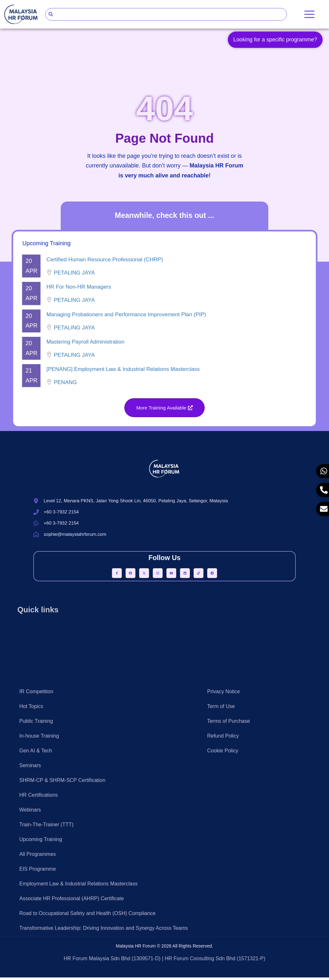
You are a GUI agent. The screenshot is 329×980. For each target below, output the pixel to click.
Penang (65, 385)
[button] (164, 410)
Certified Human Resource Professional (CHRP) (105, 262)
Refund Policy (223, 866)
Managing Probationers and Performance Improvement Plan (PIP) (126, 317)
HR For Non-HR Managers (79, 290)
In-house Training (39, 866)
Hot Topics (31, 837)
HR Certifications (39, 926)
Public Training (36, 852)
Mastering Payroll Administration (85, 344)
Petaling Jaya (74, 275)
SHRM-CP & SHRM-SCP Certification (62, 911)
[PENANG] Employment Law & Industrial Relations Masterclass (123, 372)
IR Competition (36, 822)
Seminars (30, 896)
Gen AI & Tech (36, 881)
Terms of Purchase (229, 852)
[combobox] (166, 14)
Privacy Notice (224, 822)
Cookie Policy (223, 881)
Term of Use (221, 837)
